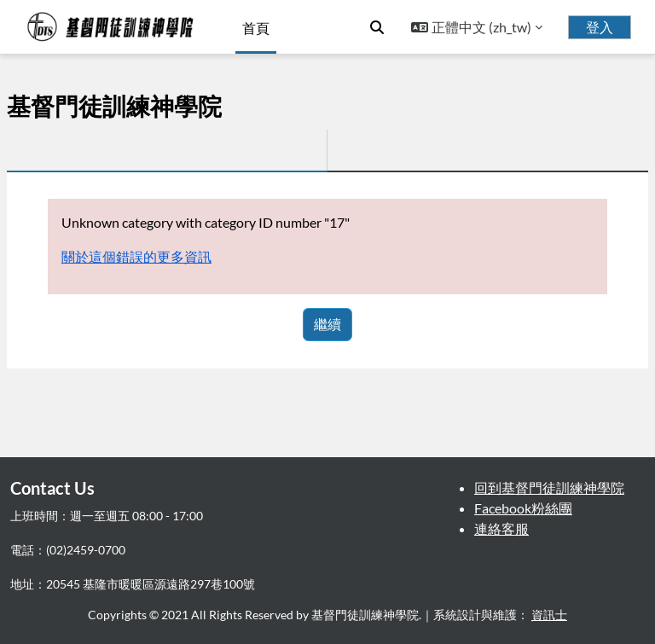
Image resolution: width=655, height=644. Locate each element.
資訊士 (549, 615)
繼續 (327, 324)
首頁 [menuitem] (256, 28)
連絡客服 (501, 528)
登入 (600, 27)
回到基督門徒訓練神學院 (549, 487)
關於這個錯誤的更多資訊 (136, 256)
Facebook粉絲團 (523, 508)
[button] (377, 27)
